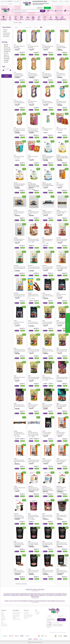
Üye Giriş (59, 11)
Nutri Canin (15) (6, 48)
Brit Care (44, 155)
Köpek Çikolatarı (6, 35)
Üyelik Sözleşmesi (16, 614)
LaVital (58, 431)
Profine (44, 293)
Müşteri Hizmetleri (28, 617)
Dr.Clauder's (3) (6, 51)
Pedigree (30, 293)
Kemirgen (3, 620)
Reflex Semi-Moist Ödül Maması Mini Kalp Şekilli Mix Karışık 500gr (34, 517)
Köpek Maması (4, 626)
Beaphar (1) (5, 55)
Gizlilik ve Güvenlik (16, 619)
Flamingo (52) (6, 59)
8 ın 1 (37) (5, 53)
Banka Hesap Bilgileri (28, 615)
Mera (29, 238)
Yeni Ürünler (26, 614)
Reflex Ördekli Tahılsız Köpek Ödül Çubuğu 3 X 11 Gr (48, 379)
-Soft (29, 642)
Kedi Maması (4, 624)
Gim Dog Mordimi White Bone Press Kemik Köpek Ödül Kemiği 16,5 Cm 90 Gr (33, 435)
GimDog (16, 210)
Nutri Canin (59, 238)
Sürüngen (3, 618)
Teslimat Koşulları (16, 612)
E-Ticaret (32, 642)
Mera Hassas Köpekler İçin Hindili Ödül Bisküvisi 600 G (34, 241)
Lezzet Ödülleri (6, 36)
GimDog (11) (5, 60)
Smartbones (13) (6, 50)
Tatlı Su (3, 615)
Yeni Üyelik (38, 612)
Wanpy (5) (5, 44)
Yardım (61, 1)
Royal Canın (31, 486)
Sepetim (26, 618)
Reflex (44, 321)
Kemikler (5, 31)
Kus (2, 621)
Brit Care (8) (6, 57)
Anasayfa (26, 612)
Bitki (2, 623)
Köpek (3, 614)
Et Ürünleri (5, 30)
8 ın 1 (15, 45)
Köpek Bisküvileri (7, 33)
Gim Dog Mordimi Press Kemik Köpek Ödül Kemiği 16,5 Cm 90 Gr (19, 435)
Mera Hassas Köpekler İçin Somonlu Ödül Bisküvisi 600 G (48, 241)
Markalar (5, 42)
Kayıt (62, 11)
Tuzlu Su (3, 617)
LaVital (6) (5, 62)
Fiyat (4, 66)
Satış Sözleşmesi (16, 615)
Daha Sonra (40, 8)
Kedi (2, 612)
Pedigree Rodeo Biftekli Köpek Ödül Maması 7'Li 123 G (34, 297)
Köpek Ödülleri (7, 27)
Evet (47, 8)
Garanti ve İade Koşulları (16, 617)
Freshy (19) (5, 46)
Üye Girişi (67, 1)
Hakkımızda (55, 1)
